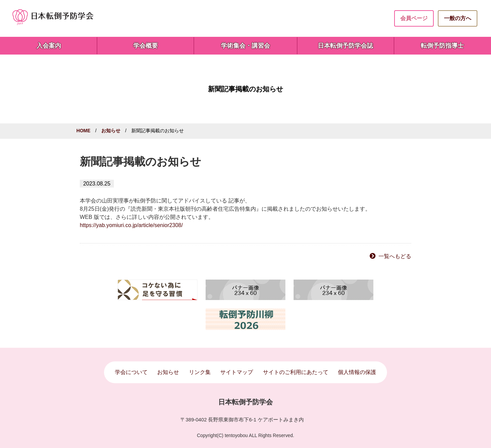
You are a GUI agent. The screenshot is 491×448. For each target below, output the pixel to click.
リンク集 (200, 372)
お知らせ (111, 131)
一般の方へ (458, 18)
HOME (83, 131)
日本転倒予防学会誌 (345, 46)
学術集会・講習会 (245, 46)
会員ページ (414, 18)
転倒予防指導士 (442, 46)
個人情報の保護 (357, 372)
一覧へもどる (395, 256)
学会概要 (146, 46)
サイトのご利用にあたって (296, 372)
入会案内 (49, 46)
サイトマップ (237, 372)
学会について (131, 372)
